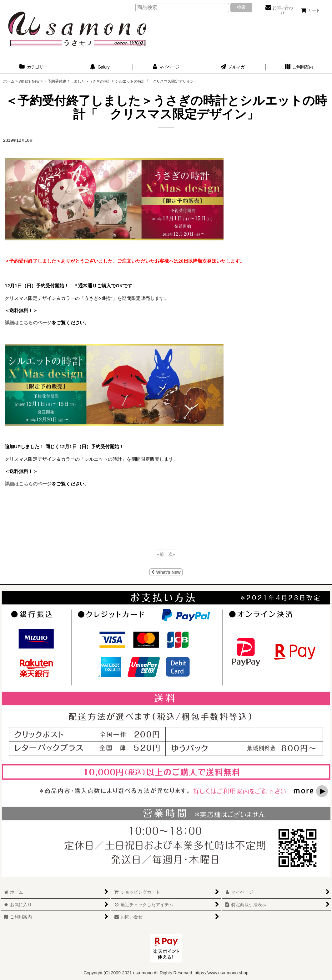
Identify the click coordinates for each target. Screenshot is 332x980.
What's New (166, 572)
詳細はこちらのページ (28, 323)
